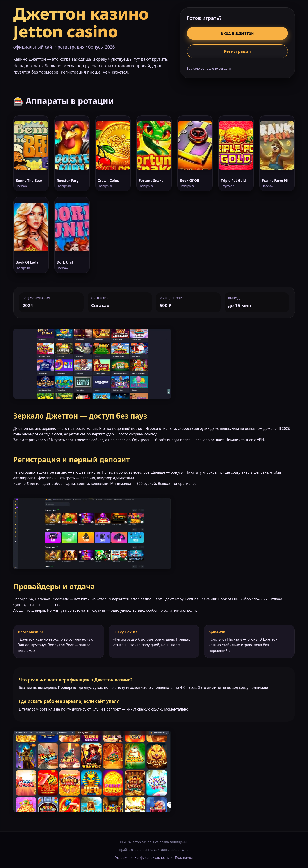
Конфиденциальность (151, 858)
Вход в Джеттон (237, 33)
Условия (122, 858)
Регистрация (237, 51)
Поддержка (184, 858)
